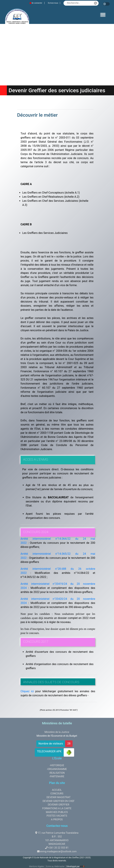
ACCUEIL (57, 790)
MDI (82, 866)
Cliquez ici (27, 691)
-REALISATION (57, 773)
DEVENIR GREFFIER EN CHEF (59, 801)
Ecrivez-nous (53, 3)
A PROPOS (57, 820)
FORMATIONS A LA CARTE (57, 808)
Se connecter (36, 3)
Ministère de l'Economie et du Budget (57, 736)
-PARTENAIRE (57, 777)
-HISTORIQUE (57, 765)
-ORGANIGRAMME (57, 769)
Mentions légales (37, 866)
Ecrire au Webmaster (55, 866)
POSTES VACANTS (57, 816)
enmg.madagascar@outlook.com (58, 852)
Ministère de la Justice (57, 732)
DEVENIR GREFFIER (58, 805)
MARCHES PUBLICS (57, 812)
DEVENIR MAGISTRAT (59, 797)
